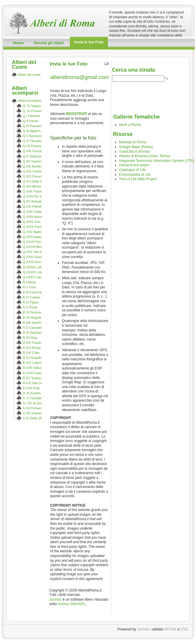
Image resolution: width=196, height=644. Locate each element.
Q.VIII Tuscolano (35, 151)
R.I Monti (29, 282)
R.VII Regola (32, 318)
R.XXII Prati (31, 388)
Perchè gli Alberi (49, 43)
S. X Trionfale (32, 398)
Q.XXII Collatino (34, 212)
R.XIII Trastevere (35, 343)
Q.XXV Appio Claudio (38, 232)
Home (18, 43)
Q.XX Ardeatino (34, 201)
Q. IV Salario (32, 106)
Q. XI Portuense (34, 111)
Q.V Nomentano (34, 136)
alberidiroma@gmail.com (79, 77)
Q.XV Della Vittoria (36, 181)
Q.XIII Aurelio (32, 166)
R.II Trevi (29, 287)
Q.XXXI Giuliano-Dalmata (41, 257)
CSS (184, 629)
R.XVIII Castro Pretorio (39, 373)
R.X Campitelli (33, 328)
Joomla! (55, 599)
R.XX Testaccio (34, 378)
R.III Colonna (32, 292)
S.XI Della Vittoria (35, 418)
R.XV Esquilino (33, 358)
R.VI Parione (32, 312)
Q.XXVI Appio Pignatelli (40, 237)
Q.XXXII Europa (34, 262)
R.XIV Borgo (32, 348)
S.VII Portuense (34, 408)
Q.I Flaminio (31, 116)
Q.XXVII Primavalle (37, 242)
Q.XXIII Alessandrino (38, 217)
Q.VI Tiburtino (33, 141)
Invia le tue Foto (89, 42)
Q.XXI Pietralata (34, 206)
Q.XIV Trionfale (34, 171)
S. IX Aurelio (32, 393)
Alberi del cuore (29, 75)
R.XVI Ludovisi (33, 363)
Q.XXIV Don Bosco (37, 222)
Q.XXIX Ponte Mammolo (40, 227)
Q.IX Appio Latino (35, 131)
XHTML (170, 629)
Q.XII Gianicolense (36, 161)
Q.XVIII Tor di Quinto (38, 196)
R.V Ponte (30, 307)
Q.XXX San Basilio (36, 252)
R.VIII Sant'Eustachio (38, 323)
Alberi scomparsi (30, 101)
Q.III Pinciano (32, 126)
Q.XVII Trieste (33, 191)
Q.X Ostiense (32, 156)
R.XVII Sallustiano (36, 368)
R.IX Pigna (31, 302)
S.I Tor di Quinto (34, 403)
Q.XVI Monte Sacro (37, 186)
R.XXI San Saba (34, 383)
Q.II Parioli (30, 121)
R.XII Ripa (30, 338)
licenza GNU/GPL (72, 604)
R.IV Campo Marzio (37, 297)
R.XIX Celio (31, 353)
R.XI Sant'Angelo (35, 333)
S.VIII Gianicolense (37, 413)
